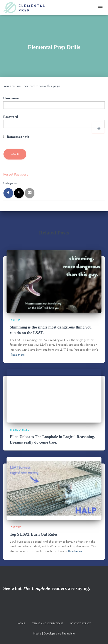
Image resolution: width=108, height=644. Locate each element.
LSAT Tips (15, 320)
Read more (18, 355)
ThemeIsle (68, 634)
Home (21, 624)
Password (11, 117)
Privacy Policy (81, 624)
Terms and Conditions (48, 624)
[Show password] (98, 128)
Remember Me (16, 137)
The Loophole (19, 430)
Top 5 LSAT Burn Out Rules (34, 534)
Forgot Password (16, 175)
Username (11, 98)
